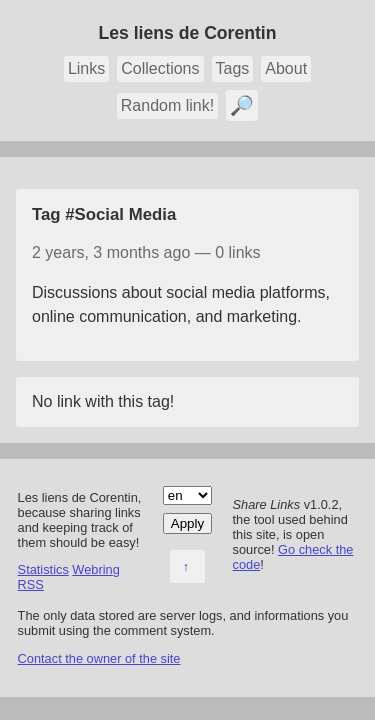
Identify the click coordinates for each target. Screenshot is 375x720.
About (286, 68)
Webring (95, 569)
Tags (233, 68)
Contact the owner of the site (99, 658)
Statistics (43, 569)
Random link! (167, 105)
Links (86, 68)
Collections (160, 68)
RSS (31, 584)
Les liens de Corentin (188, 33)
